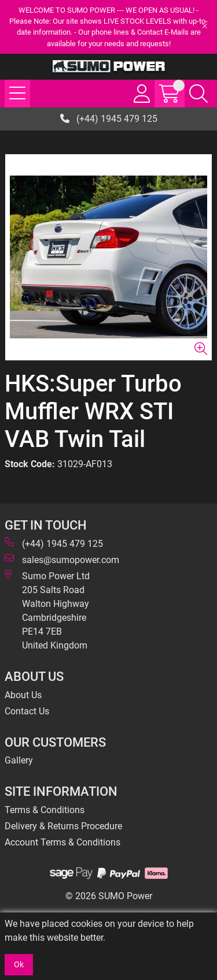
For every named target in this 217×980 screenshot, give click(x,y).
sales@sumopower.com (62, 559)
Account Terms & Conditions (62, 842)
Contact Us (27, 711)
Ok (19, 964)
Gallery (19, 760)
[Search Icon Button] (198, 94)
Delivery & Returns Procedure (63, 826)
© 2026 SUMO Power (109, 896)
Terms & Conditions (45, 810)
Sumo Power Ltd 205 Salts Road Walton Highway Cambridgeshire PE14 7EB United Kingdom (47, 610)
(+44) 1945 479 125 (109, 119)
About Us (23, 695)
